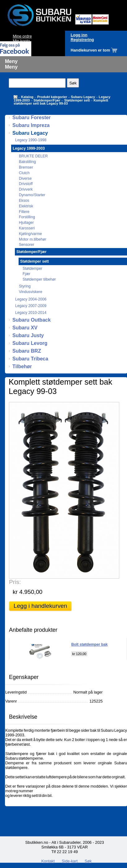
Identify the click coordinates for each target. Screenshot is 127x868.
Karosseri (27, 228)
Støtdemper (33, 269)
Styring (25, 286)
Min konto (21, 41)
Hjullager (26, 223)
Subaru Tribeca (30, 359)
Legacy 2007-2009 (31, 306)
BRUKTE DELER (33, 156)
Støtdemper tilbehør (39, 279)
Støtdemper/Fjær (47, 100)
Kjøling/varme (30, 234)
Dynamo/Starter (32, 195)
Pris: (15, 582)
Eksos (24, 201)
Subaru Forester (32, 118)
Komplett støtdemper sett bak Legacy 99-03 (61, 102)
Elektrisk (26, 206)
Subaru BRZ (27, 351)
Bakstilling (27, 162)
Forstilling (27, 217)
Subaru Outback (32, 320)
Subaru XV (25, 328)
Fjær (26, 274)
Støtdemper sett (77, 100)
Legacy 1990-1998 (31, 140)
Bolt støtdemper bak (90, 644)
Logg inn (79, 35)
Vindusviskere (31, 292)
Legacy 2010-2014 (31, 313)
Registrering (82, 40)
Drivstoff (26, 184)
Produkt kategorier (52, 97)
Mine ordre (22, 36)
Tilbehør (22, 366)
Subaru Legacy (83, 97)
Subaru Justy (28, 335)
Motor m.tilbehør (33, 239)
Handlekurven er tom (90, 50)
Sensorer (26, 245)
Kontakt (48, 861)
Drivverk (26, 189)
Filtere (24, 212)
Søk (88, 861)
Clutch (24, 173)
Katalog (27, 97)
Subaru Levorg (30, 343)
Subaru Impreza (31, 125)
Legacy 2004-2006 (31, 299)
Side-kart (70, 861)
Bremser (26, 167)
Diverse (25, 179)
